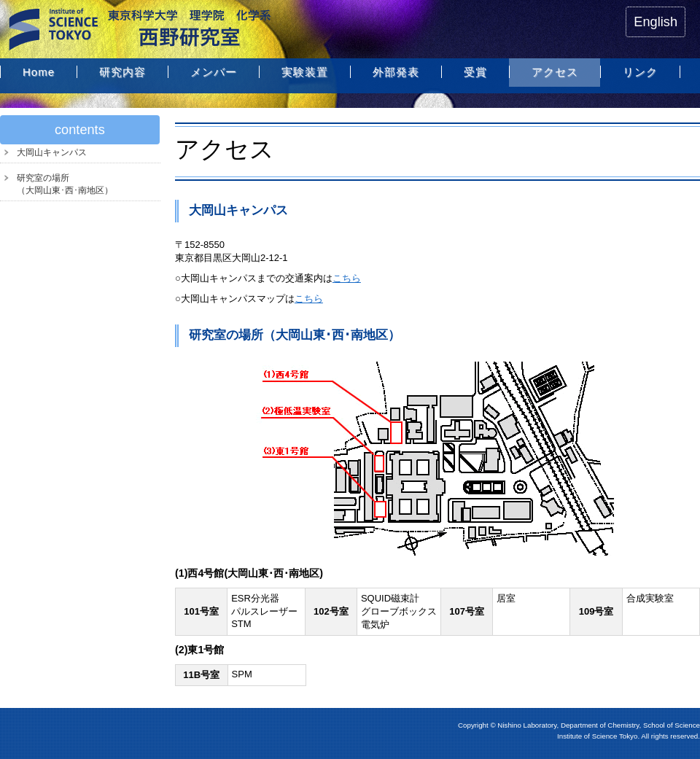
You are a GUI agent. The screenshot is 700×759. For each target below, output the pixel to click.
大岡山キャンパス (52, 152)
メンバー (214, 72)
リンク (640, 72)
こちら (347, 278)
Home (39, 72)
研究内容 (122, 72)
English (656, 22)
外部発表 (396, 72)
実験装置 (305, 72)
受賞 (475, 72)
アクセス (555, 72)
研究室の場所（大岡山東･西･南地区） (65, 184)
